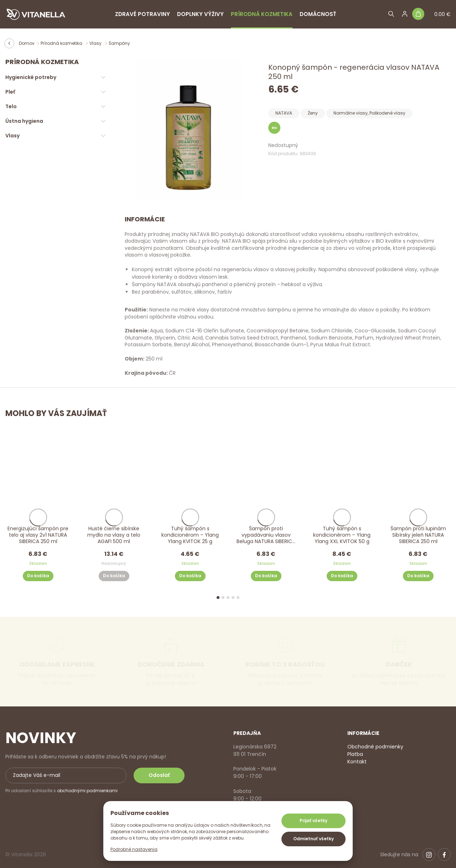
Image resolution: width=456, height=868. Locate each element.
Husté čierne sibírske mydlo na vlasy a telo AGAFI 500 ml (114, 535)
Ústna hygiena (24, 121)
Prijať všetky (313, 820)
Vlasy (96, 43)
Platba (355, 754)
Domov (27, 43)
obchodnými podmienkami (87, 791)
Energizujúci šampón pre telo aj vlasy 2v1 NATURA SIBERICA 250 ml (38, 535)
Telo (11, 106)
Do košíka (38, 576)
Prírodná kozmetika (262, 14)
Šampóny (119, 43)
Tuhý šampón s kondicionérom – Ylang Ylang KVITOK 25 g (190, 535)
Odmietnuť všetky (313, 839)
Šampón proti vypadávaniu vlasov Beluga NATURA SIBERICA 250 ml (266, 535)
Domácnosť (318, 14)
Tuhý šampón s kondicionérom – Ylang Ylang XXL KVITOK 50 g (342, 535)
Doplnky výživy (200, 14)
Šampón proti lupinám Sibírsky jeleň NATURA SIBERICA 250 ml (418, 535)
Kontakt (357, 762)
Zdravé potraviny (142, 14)
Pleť (10, 92)
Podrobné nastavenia (134, 849)
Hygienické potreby (31, 77)
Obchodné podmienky (375, 747)
